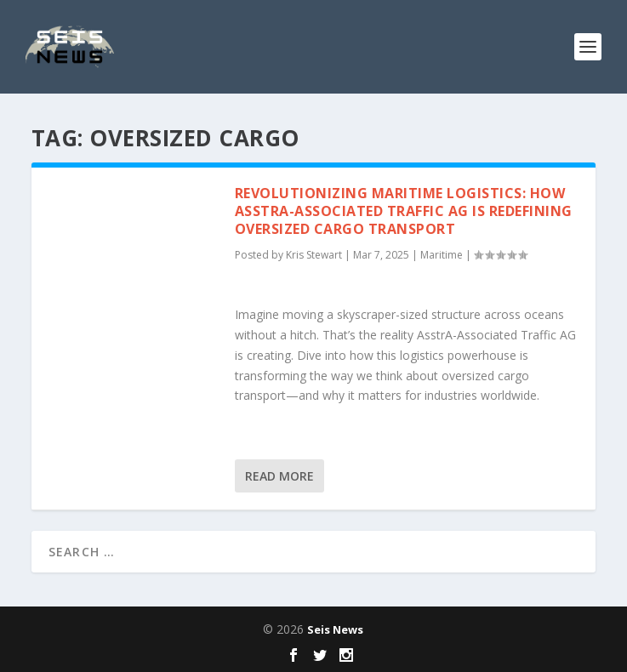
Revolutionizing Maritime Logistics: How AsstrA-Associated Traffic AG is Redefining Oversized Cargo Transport (404, 211)
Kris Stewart (314, 255)
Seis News (335, 629)
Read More (279, 476)
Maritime (442, 255)
